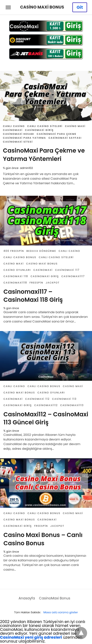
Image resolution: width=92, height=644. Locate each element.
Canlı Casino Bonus (20, 257)
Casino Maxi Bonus (42, 264)
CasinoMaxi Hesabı (19, 134)
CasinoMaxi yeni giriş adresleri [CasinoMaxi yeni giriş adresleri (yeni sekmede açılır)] (31, 637)
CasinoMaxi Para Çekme (57, 134)
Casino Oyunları (17, 270)
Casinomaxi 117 (67, 270)
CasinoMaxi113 (72, 405)
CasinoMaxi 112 (37, 399)
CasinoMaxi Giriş (39, 130)
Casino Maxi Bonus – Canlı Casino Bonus (43, 539)
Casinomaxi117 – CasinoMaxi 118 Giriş (33, 296)
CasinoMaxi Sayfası (65, 138)
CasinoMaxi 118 (16, 276)
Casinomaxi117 (73, 276)
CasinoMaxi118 (15, 283)
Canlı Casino (14, 126)
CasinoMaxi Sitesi (18, 142)
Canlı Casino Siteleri (45, 126)
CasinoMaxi (13, 130)
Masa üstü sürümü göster (61, 612)
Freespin (36, 283)
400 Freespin (14, 251)
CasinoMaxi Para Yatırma (24, 138)
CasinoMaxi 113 (64, 399)
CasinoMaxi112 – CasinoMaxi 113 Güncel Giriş (46, 418)
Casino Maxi (75, 126)
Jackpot (53, 283)
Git (80, 7)
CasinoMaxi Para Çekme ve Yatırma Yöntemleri (44, 155)
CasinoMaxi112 (46, 405)
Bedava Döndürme (41, 251)
